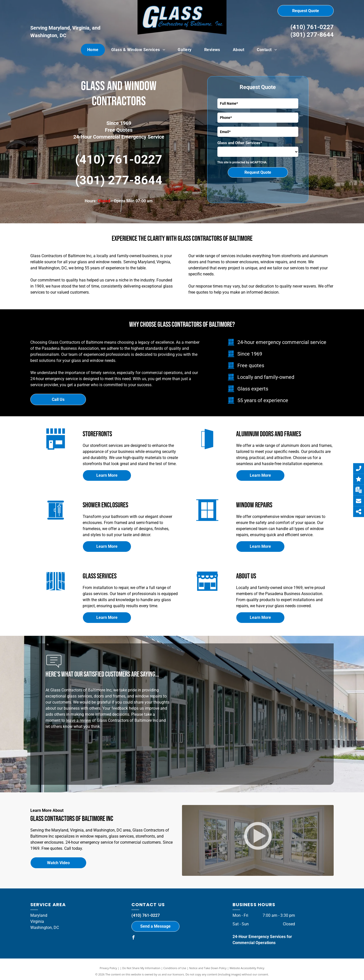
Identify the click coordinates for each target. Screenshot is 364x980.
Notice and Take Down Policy (208, 968)
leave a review (78, 720)
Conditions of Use (175, 968)
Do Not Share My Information (141, 968)
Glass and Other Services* (240, 143)
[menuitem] (93, 50)
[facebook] (133, 938)
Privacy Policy (108, 968)
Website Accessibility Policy (247, 968)
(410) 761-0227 (312, 27)
